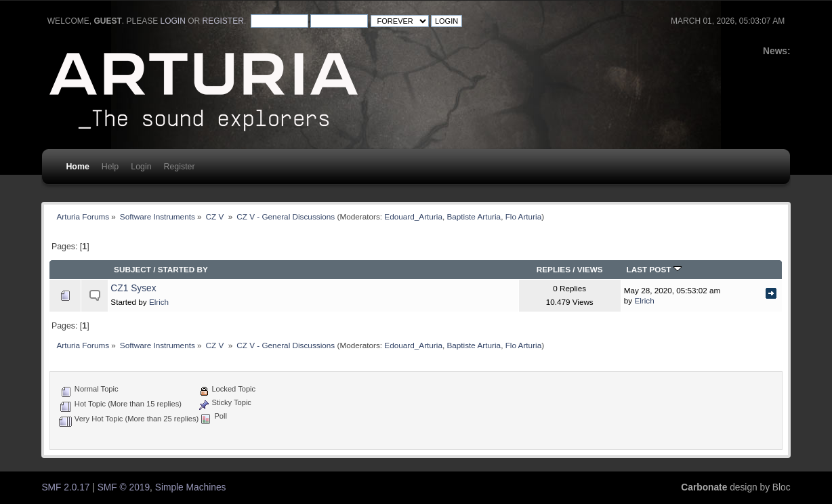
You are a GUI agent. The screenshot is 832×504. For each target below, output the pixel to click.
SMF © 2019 (124, 487)
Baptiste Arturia (474, 216)
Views (590, 269)
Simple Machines (191, 487)
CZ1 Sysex (133, 288)
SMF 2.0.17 (65, 487)
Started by (183, 269)
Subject (132, 269)
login (173, 21)
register (223, 21)
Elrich (159, 302)
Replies (554, 269)
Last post (654, 269)
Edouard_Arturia (413, 216)
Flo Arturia (524, 216)
